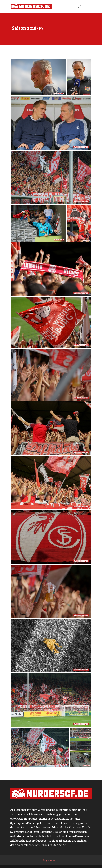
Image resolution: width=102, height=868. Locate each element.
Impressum (49, 860)
